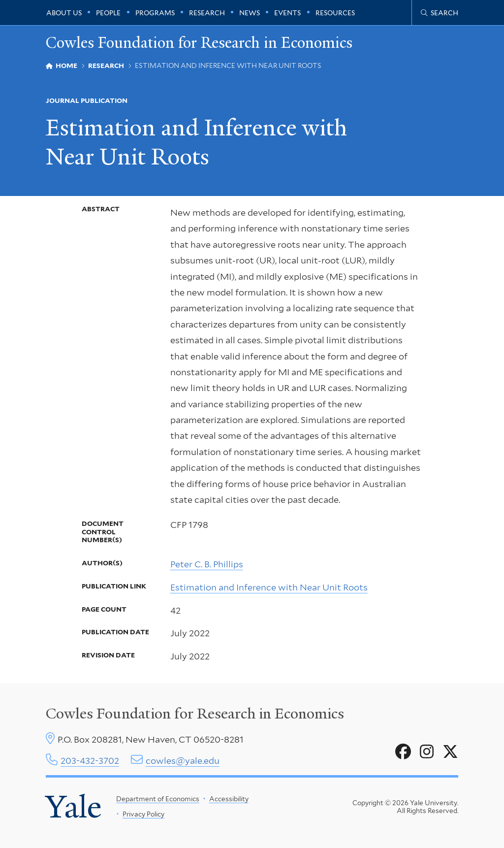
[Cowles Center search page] (440, 13)
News (250, 13)
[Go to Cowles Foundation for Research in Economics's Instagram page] (427, 752)
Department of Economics (158, 799)
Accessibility (228, 799)
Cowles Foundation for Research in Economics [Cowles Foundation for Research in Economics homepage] (199, 43)
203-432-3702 (90, 761)
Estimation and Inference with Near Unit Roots (269, 587)
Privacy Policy (143, 814)
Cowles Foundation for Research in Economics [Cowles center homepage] (195, 714)
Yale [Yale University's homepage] (74, 807)
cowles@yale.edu (183, 761)
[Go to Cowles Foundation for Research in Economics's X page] (450, 752)
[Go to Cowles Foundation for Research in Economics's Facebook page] (403, 752)
